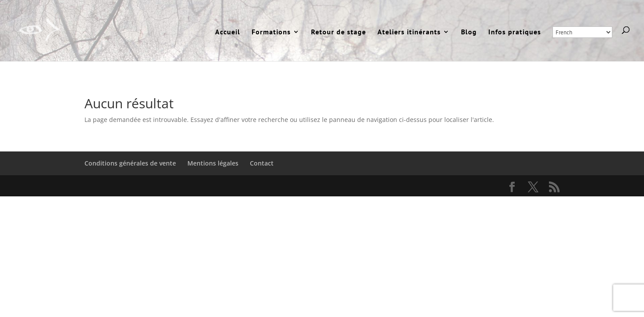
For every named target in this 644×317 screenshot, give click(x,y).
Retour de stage (338, 32)
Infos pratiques (515, 32)
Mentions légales (213, 163)
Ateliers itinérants (409, 32)
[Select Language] (582, 32)
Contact (262, 163)
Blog (469, 32)
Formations (271, 32)
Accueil (228, 32)
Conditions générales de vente (130, 163)
